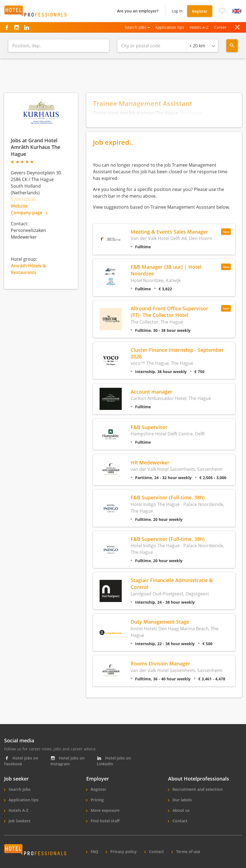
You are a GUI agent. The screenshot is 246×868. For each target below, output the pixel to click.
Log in (177, 11)
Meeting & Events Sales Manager (169, 232)
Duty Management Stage (160, 622)
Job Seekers (19, 821)
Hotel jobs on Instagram (68, 761)
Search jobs (19, 789)
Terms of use (188, 852)
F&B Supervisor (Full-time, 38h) (168, 497)
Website (19, 206)
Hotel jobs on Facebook (21, 761)
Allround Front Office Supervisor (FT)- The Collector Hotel (169, 312)
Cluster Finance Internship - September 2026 (177, 353)
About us (181, 810)
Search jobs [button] (136, 27)
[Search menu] (232, 46)
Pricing (97, 800)
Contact (179, 821)
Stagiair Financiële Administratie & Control (172, 583)
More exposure (105, 810)
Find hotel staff (105, 821)
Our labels (182, 800)
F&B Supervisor (149, 427)
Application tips (170, 27)
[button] (222, 11)
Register (200, 11)
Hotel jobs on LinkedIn (114, 761)
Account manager (152, 392)
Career (220, 27)
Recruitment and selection (197, 789)
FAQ (94, 852)
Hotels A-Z (199, 27)
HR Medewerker (150, 462)
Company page (29, 213)
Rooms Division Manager (160, 663)
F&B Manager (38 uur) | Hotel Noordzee (166, 270)
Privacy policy (123, 852)
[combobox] (202, 46)
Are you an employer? (138, 11)
